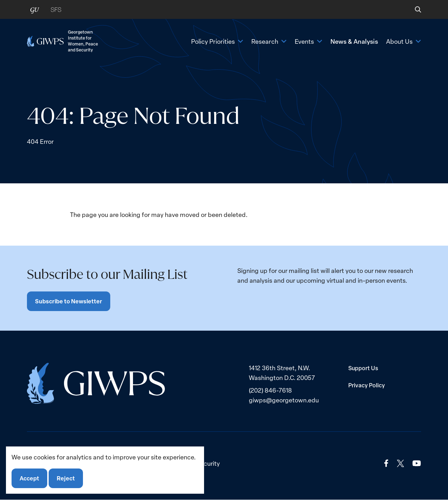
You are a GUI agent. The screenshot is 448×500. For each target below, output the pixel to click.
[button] (413, 9)
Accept (29, 478)
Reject (66, 478)
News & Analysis (354, 41)
